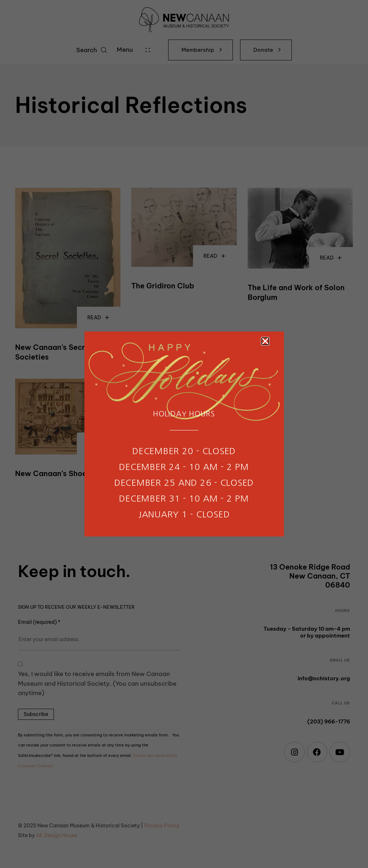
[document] (184, 434)
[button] (265, 341)
